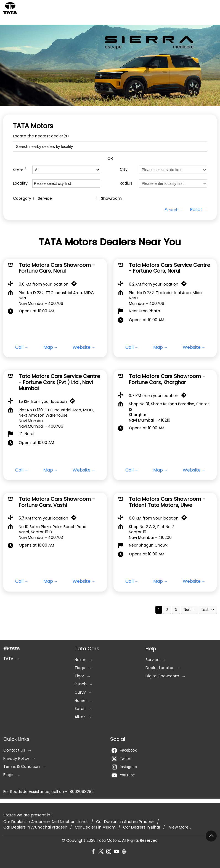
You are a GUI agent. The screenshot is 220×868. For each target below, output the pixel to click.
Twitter (121, 759)
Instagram (124, 767)
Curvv (80, 692)
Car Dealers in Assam (95, 827)
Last (205, 610)
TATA (8, 659)
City (124, 170)
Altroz (80, 717)
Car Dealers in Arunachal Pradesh (35, 827)
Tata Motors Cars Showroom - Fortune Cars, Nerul (57, 268)
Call (19, 347)
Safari (80, 709)
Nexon (80, 660)
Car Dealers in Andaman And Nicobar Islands (46, 822)
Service (45, 199)
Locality (20, 183)
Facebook (124, 750)
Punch (81, 684)
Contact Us (14, 750)
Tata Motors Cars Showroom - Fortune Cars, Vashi (57, 502)
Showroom (111, 199)
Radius (126, 183)
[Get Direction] (75, 285)
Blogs (8, 775)
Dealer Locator (160, 668)
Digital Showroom (162, 676)
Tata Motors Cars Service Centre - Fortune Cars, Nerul (169, 268)
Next (187, 610)
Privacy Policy (16, 759)
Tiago (80, 668)
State (20, 170)
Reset (196, 210)
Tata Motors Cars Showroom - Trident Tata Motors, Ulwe (167, 502)
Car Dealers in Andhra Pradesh (125, 822)
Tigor (79, 676)
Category (22, 199)
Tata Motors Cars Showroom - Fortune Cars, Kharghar (167, 379)
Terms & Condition (22, 767)
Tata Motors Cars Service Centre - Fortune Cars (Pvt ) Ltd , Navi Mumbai (59, 382)
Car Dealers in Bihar (142, 827)
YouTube (123, 775)
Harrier (81, 701)
